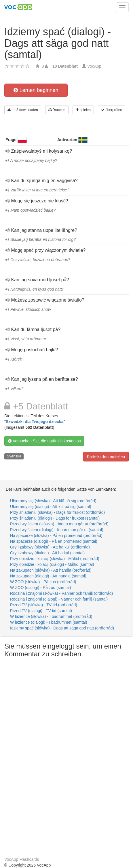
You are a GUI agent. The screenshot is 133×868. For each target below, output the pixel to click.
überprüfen (112, 110)
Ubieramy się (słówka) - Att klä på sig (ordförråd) (53, 501)
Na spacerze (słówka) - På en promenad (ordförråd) (56, 535)
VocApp (94, 66)
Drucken (57, 110)
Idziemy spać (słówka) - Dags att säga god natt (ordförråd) (62, 628)
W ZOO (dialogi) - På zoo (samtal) (41, 588)
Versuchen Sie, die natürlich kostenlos (44, 441)
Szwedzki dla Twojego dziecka (35, 422)
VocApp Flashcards (22, 859)
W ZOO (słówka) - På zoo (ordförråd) (43, 582)
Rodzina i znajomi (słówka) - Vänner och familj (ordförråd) (61, 593)
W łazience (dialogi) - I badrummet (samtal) (49, 622)
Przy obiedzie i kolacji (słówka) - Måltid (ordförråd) (55, 559)
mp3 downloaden (23, 110)
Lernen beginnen (36, 90)
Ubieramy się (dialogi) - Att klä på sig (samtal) (51, 507)
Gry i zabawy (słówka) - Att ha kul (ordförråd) (50, 547)
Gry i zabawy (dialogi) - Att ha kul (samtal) (47, 553)
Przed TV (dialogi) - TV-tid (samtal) (41, 611)
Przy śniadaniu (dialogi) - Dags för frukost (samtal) (55, 518)
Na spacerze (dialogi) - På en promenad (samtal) (54, 541)
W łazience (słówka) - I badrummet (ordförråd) (51, 616)
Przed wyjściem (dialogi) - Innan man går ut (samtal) (57, 530)
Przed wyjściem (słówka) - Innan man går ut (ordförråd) (59, 524)
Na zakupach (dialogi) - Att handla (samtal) (48, 576)
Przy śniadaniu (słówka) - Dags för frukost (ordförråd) (57, 512)
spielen (83, 110)
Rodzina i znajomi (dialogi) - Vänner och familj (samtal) (59, 599)
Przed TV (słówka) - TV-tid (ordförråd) (44, 605)
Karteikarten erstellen (106, 457)
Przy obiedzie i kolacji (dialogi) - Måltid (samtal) (52, 564)
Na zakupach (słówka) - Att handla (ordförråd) (51, 570)
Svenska (14, 456)
